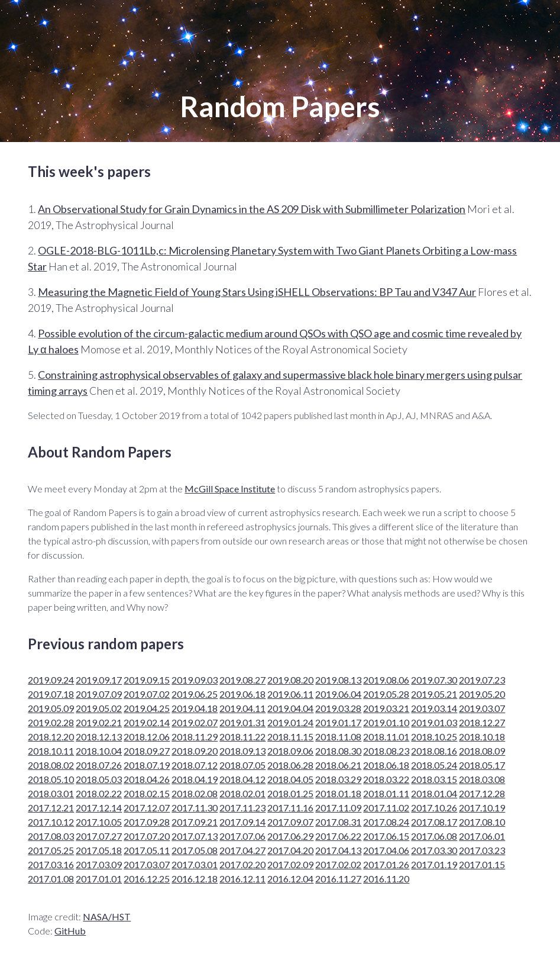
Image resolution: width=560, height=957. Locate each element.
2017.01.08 (51, 879)
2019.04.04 (290, 708)
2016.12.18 (195, 879)
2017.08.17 (434, 822)
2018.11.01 (386, 737)
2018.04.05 (290, 779)
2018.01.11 (386, 793)
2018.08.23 (386, 751)
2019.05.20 (482, 694)
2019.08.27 (242, 680)
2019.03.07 (482, 708)
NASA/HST (107, 916)
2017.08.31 (338, 822)
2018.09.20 (195, 751)
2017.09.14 (242, 822)
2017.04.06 (386, 850)
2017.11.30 (195, 808)
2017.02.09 (290, 864)
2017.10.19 (482, 808)
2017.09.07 (290, 822)
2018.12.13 (99, 737)
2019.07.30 (434, 680)
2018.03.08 (482, 779)
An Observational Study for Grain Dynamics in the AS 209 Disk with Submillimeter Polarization (252, 209)
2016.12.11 (242, 879)
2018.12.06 (147, 737)
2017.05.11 (147, 850)
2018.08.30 (338, 751)
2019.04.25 (147, 708)
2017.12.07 (147, 808)
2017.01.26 (386, 864)
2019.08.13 (338, 680)
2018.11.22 (242, 737)
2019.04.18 (195, 708)
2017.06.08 (434, 836)
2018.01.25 (290, 793)
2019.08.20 (290, 680)
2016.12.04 (290, 879)
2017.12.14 (99, 808)
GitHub (70, 931)
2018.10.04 (99, 751)
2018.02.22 (99, 793)
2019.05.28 (386, 694)
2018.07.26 (99, 765)
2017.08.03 (51, 836)
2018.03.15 (434, 779)
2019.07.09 (99, 694)
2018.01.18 (338, 793)
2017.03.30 (434, 850)
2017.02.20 (242, 864)
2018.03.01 (51, 793)
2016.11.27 (338, 879)
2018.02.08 (195, 793)
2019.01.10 (386, 722)
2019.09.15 (147, 680)
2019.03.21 (386, 708)
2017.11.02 (386, 808)
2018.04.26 (147, 779)
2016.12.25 (147, 879)
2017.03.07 (147, 864)
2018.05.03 (99, 779)
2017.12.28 (482, 793)
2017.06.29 (290, 836)
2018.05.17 (482, 765)
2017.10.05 (99, 822)
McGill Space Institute (230, 489)
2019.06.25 (195, 694)
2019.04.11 (242, 708)
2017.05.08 (195, 850)
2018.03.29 (338, 779)
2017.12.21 (51, 808)
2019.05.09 (51, 708)
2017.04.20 (290, 850)
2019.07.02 (147, 694)
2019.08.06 (386, 680)
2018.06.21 (338, 765)
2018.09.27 (147, 751)
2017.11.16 (290, 808)
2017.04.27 (242, 850)
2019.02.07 (195, 722)
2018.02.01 (242, 793)
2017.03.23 (482, 850)
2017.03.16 (51, 864)
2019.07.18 (51, 694)
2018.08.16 (434, 751)
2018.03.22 (386, 779)
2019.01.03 (434, 722)
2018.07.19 (147, 765)
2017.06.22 (338, 836)
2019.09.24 (51, 680)
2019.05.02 (99, 708)
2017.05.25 (51, 850)
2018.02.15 (147, 793)
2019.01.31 (242, 722)
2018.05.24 (434, 765)
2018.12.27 (482, 722)
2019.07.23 (482, 680)
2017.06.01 (482, 836)
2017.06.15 (386, 836)
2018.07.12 (195, 765)
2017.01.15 (482, 864)
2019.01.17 (338, 722)
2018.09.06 (290, 751)
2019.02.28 (51, 722)
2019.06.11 (290, 694)
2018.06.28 (290, 765)
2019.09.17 (99, 680)
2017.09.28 (147, 822)
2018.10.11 (51, 751)
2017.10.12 (51, 822)
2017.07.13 (195, 836)
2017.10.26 (434, 808)
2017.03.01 (195, 864)
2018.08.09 (482, 751)
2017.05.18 (99, 850)
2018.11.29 (195, 737)
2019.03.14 (434, 708)
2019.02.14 (147, 722)
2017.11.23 (242, 808)
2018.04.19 (195, 779)
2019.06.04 (338, 694)
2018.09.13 (242, 751)
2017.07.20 (147, 836)
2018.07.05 (242, 765)
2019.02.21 (99, 722)
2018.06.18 (386, 765)
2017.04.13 (338, 850)
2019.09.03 (195, 680)
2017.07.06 (242, 836)
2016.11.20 (386, 879)
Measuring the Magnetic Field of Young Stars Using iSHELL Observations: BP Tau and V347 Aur (257, 292)
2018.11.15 (290, 737)
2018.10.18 (482, 737)
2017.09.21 (195, 822)
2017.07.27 (99, 836)
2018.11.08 (338, 737)
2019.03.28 (338, 708)
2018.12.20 (51, 737)
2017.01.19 (434, 864)
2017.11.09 (338, 808)
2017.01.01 (99, 879)
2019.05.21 (434, 694)
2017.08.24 (386, 822)
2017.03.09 (99, 864)
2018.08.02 (51, 765)
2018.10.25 (434, 737)
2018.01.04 (434, 793)
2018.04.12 (242, 779)
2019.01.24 (290, 722)
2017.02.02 (338, 864)
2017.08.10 (482, 822)
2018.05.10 (51, 779)
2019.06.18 (242, 694)
